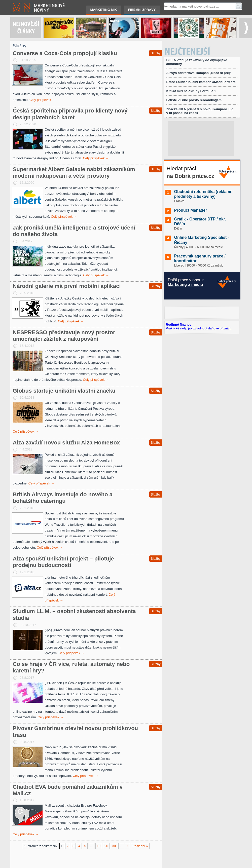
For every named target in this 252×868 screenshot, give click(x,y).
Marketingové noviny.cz (32, 8)
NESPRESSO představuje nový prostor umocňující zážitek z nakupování (64, 336)
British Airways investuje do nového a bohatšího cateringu (63, 498)
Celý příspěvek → (42, 100)
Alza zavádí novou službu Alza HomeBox (66, 443)
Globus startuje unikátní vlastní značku (64, 391)
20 (106, 846)
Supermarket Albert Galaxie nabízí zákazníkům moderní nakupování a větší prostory (74, 173)
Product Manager (191, 210)
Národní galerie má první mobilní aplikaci (67, 286)
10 (99, 846)
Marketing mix (104, 10)
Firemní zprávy (142, 10)
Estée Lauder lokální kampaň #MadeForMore (201, 82)
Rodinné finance (179, 325)
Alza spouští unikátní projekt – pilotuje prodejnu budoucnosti (63, 562)
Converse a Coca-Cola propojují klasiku (65, 53)
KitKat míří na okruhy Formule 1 (191, 91)
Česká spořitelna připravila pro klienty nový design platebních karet (70, 114)
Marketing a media (186, 285)
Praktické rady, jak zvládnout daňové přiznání (199, 328)
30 (114, 846)
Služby (155, 53)
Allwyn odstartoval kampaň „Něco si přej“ (199, 73)
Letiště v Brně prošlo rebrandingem (194, 100)
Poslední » (140, 846)
